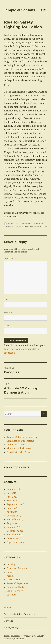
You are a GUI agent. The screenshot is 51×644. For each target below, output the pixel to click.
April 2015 (12, 512)
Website (9, 326)
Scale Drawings (15, 591)
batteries (18, 226)
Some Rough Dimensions (20, 441)
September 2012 (15, 542)
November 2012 (15, 535)
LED (31, 226)
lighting (37, 226)
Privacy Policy (11, 627)
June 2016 (12, 508)
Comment (10, 259)
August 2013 (13, 523)
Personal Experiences (18, 583)
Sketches (12, 595)
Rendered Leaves (16, 445)
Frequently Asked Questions (20, 614)
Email (8, 313)
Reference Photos (16, 587)
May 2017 (12, 501)
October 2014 (14, 516)
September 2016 (15, 504)
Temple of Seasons (19, 10)
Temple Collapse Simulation (22, 437)
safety (44, 226)
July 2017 (11, 493)
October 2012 (14, 538)
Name (8, 299)
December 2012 (15, 531)
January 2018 (14, 489)
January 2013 (14, 527)
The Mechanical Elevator (20, 448)
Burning (11, 564)
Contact (8, 621)
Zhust (10, 224)
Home (7, 608)
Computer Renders (17, 568)
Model (10, 576)
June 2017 (12, 497)
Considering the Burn (18, 452)
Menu (43, 10)
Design (10, 572)
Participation (14, 580)
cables (25, 226)
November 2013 (15, 519)
